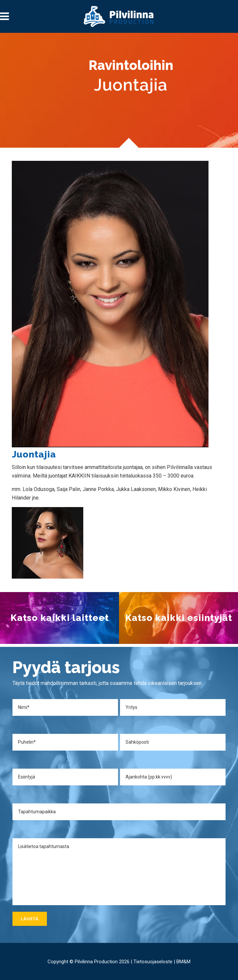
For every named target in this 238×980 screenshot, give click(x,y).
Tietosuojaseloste (153, 962)
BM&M (183, 962)
